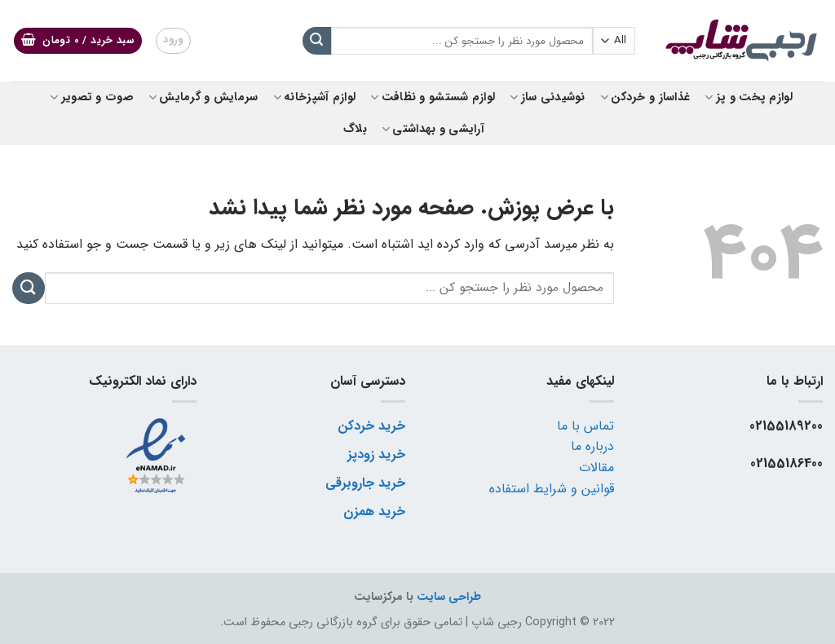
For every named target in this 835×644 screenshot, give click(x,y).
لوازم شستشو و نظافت (433, 97)
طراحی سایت (449, 597)
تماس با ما (585, 426)
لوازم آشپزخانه (315, 97)
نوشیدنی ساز (548, 97)
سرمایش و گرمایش (203, 97)
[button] (78, 41)
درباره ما (592, 446)
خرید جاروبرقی (365, 483)
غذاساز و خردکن (645, 97)
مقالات (596, 468)
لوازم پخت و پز (749, 97)
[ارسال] (316, 41)
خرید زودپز (376, 454)
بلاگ (355, 129)
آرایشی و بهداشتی (433, 129)
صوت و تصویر (92, 97)
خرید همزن (374, 512)
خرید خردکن (371, 426)
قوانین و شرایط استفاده (552, 489)
